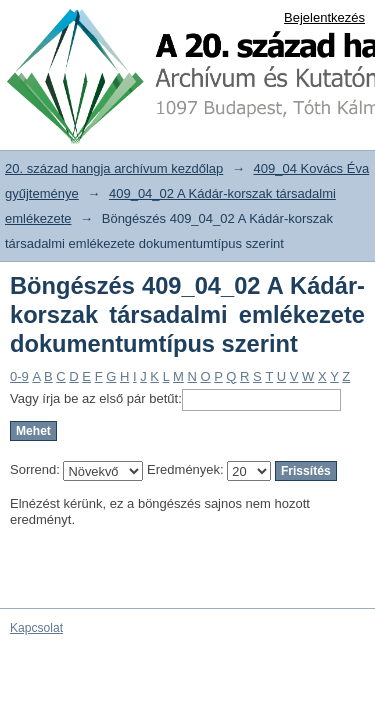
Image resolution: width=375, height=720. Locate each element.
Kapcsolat (36, 628)
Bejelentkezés (324, 17)
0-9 (19, 376)
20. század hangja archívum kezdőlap (114, 168)
